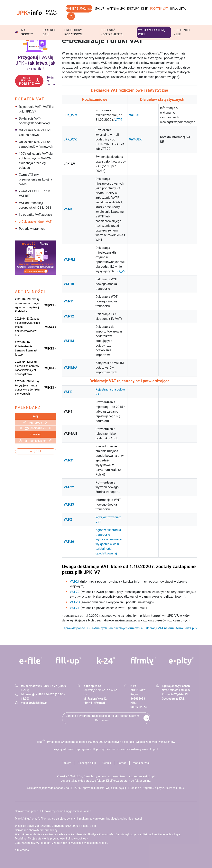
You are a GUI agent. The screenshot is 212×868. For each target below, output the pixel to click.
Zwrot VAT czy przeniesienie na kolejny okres (36, 179)
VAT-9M (69, 260)
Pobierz (66, 763)
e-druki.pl (149, 776)
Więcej (36, 451)
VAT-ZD (75, 602)
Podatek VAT (159, 9)
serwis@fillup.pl (37, 703)
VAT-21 (69, 460)
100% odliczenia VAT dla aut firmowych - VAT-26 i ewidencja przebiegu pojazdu (36, 161)
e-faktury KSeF (103, 781)
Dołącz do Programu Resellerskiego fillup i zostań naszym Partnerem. (102, 718)
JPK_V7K (70, 139)
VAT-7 (118, 120)
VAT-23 (69, 505)
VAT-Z (68, 520)
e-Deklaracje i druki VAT (35, 222)
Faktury (133, 9)
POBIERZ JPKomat (79, 9)
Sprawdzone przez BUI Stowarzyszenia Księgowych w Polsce (53, 811)
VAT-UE (134, 115)
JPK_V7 (99, 9)
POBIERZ (27, 81)
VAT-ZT (75, 608)
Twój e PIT (111, 788)
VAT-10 (69, 284)
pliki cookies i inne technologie (161, 834)
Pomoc (122, 763)
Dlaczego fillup (87, 763)
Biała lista (178, 9)
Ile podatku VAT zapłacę (36, 215)
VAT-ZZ (75, 592)
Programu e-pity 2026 (155, 788)
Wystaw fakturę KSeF (152, 32)
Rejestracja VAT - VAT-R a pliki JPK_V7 (36, 109)
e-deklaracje (86, 781)
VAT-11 (69, 301)
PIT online (133, 788)
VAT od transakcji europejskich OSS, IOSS (35, 205)
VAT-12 (69, 316)
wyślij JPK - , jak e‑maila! (36, 63)
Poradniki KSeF (182, 32)
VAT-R (68, 392)
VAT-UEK (135, 139)
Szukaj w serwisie (71, 16)
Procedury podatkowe (74, 32)
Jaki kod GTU (50, 32)
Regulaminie (78, 834)
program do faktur (131, 781)
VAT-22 (69, 487)
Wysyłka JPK (116, 9)
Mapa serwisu (142, 763)
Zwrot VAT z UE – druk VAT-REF (34, 194)
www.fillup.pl (150, 749)
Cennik (107, 763)
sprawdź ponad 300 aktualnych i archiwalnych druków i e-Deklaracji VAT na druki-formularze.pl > (130, 628)
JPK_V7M (71, 115)
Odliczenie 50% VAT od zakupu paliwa (35, 133)
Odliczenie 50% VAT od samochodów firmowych (36, 144)
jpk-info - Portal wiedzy (37, 13)
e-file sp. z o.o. (88, 826)
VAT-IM (69, 341)
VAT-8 (68, 209)
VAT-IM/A (71, 368)
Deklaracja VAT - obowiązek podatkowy (34, 121)
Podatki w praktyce (32, 229)
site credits (22, 850)
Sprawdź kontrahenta (112, 32)
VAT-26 (69, 542)
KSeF (144, 9)
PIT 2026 (75, 788)
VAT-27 (75, 581)
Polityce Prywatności (101, 834)
